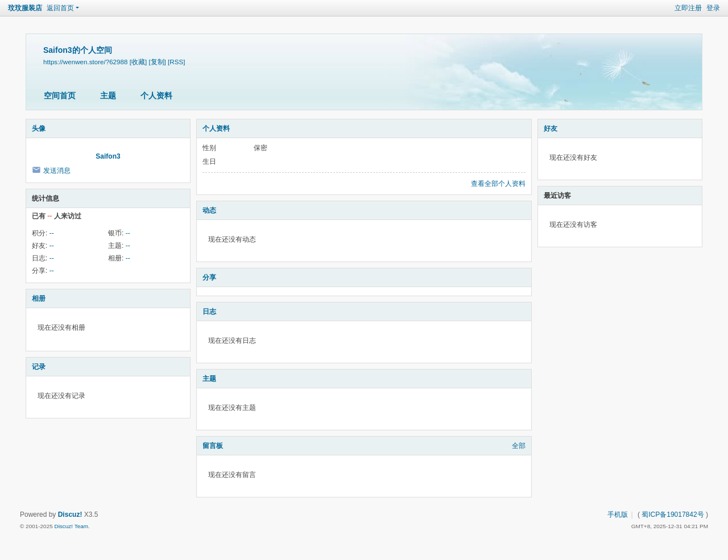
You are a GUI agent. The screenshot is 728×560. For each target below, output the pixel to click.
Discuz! (70, 515)
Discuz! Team (71, 526)
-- (52, 233)
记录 (39, 367)
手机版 (618, 515)
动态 (209, 210)
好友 (551, 128)
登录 (713, 8)
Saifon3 (108, 156)
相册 (39, 298)
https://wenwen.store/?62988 (85, 62)
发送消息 (57, 171)
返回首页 (60, 8)
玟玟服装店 (25, 8)
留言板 (213, 446)
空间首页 (60, 96)
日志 (209, 312)
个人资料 (156, 96)
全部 (519, 446)
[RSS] (176, 62)
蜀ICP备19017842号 (673, 515)
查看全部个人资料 (498, 184)
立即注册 (688, 8)
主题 (108, 96)
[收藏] (138, 62)
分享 (209, 277)
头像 (39, 128)
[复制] (157, 62)
